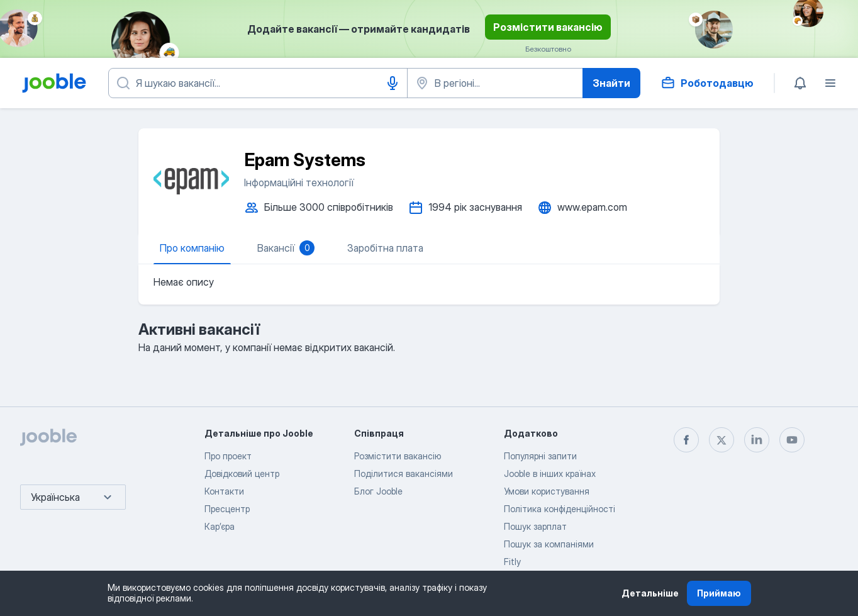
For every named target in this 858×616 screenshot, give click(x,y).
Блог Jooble (378, 491)
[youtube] (792, 440)
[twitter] (721, 440)
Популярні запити (540, 456)
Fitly (512, 562)
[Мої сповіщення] (800, 83)
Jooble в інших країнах (550, 473)
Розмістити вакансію (548, 27)
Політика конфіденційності (560, 509)
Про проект (228, 456)
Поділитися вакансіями (404, 473)
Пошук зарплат (535, 526)
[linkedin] (757, 440)
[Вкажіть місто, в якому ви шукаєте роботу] (495, 83)
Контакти (224, 491)
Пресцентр (227, 509)
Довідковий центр (242, 473)
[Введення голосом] (393, 83)
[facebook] (686, 440)
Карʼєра (220, 526)
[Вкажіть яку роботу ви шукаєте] (258, 83)
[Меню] (830, 83)
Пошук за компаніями (549, 544)
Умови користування (547, 491)
